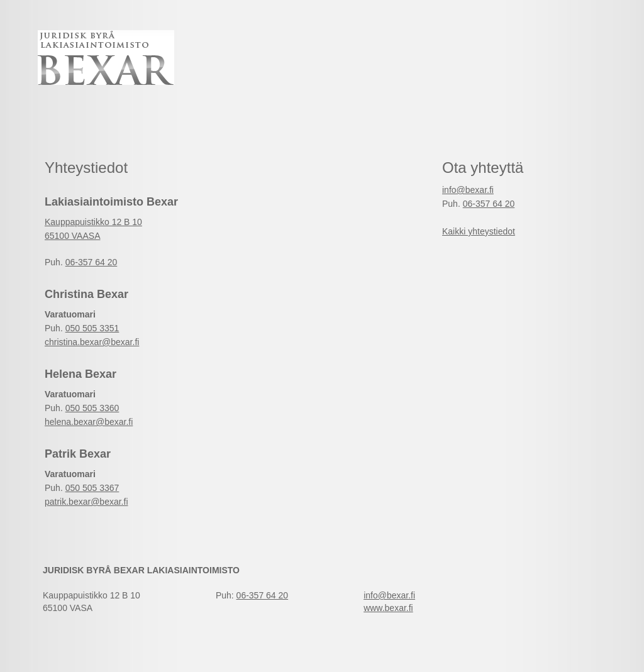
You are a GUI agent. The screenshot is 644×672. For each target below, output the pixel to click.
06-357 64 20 (92, 262)
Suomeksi (576, 47)
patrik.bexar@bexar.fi (86, 502)
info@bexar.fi (468, 190)
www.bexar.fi (388, 608)
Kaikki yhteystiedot (479, 231)
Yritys (361, 116)
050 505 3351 (92, 328)
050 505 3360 (92, 408)
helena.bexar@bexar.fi (89, 422)
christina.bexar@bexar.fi (92, 342)
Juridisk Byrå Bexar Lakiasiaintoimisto (106, 58)
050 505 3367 (92, 488)
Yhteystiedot (262, 116)
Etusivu (71, 116)
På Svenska (576, 35)
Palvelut (156, 116)
